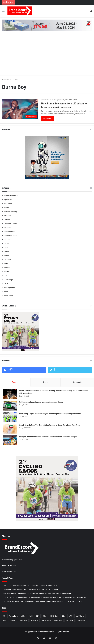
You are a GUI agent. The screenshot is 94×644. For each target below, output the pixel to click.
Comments (77, 382)
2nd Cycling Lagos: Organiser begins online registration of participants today (50, 414)
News (6, 264)
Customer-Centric (10, 224)
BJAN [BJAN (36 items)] (31, 616)
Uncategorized (9, 288)
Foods (6, 248)
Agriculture (8, 199)
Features (7, 240)
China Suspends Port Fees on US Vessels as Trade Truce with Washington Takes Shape (37, 593)
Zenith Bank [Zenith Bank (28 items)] (81, 620)
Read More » (48, 119)
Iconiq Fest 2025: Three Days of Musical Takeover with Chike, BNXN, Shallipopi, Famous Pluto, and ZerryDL (45, 597)
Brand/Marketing (10, 211)
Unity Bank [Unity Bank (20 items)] (69, 620)
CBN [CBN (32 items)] (38, 616)
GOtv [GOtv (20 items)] (64, 616)
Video (6, 292)
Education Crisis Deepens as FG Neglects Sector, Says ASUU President (31, 589)
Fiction (6, 244)
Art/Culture (8, 203)
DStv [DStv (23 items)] (44, 616)
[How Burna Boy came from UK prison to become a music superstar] (20, 109)
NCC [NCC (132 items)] (5, 620)
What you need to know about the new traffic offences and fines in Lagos (48, 437)
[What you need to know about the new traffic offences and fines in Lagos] (10, 440)
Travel (6, 284)
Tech (5, 276)
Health (6, 256)
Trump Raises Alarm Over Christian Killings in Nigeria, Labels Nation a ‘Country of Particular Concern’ (43, 601)
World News (8, 296)
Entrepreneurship (10, 236)
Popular (15, 382)
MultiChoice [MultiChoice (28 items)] (80, 616)
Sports (6, 272)
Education (8, 228)
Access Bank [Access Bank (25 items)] (13, 616)
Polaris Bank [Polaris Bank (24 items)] (23, 620)
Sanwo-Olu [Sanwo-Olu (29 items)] (34, 620)
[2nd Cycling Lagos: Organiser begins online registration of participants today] (10, 417)
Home (5, 79)
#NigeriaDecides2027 (12, 195)
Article (6, 207)
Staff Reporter (48, 100)
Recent (46, 382)
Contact (7, 219)
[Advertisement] (47, 55)
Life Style (7, 260)
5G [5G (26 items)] (4, 616)
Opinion (7, 268)
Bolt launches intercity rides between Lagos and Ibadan (41, 402)
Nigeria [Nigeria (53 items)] (12, 620)
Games (6, 252)
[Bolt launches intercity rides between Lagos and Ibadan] (10, 406)
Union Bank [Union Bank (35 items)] (58, 620)
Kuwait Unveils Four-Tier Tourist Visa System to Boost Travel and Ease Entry (49, 425)
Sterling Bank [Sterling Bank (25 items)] (46, 620)
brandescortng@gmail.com (12, 560)
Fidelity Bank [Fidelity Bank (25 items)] (54, 616)
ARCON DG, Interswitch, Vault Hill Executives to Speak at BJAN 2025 (30, 585)
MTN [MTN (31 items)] (71, 616)
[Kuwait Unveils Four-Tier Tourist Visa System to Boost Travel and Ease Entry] (10, 429)
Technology (8, 280)
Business (7, 215)
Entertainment (9, 232)
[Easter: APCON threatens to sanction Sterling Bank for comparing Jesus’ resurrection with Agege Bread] (10, 394)
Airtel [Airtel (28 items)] (23, 616)
